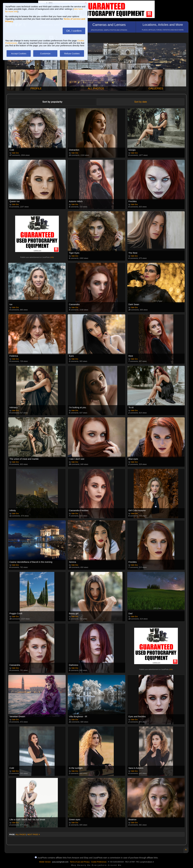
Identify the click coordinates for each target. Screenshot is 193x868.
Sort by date (141, 102)
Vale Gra (15, 153)
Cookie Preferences (99, 862)
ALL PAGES (21, 834)
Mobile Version (45, 862)
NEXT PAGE (34, 834)
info (52, 257)
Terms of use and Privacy (80, 862)
